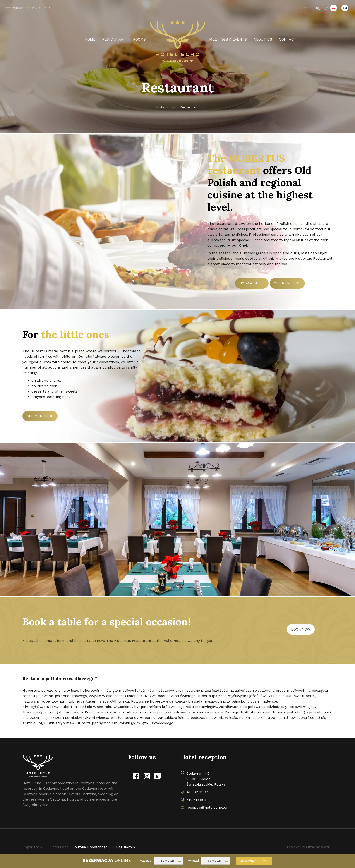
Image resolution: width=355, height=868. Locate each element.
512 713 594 (197, 800)
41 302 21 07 (197, 792)
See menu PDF (287, 283)
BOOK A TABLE (252, 283)
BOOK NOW (301, 629)
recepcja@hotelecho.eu (207, 807)
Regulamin (126, 847)
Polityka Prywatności (90, 847)
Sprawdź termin (254, 861)
